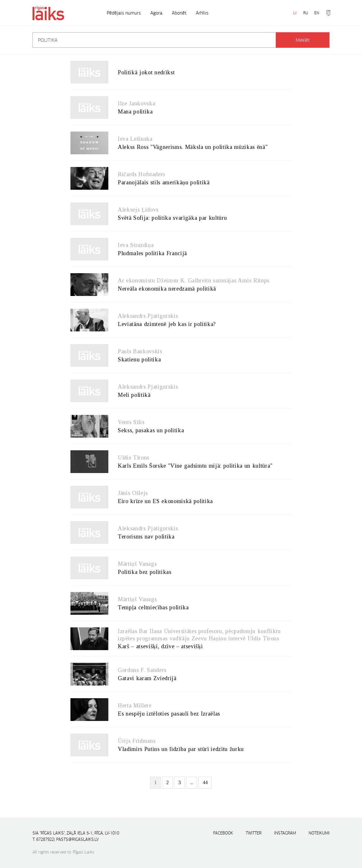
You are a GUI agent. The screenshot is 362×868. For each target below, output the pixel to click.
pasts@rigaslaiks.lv (77, 839)
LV (295, 13)
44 (205, 782)
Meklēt (303, 40)
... (192, 782)
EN (317, 13)
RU (306, 13)
